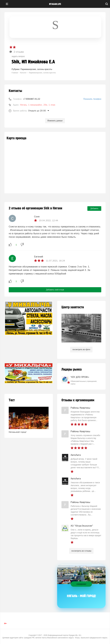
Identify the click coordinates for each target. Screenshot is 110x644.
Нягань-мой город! (18, 432)
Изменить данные (55, 121)
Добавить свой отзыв (55, 290)
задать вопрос (18, 56)
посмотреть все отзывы (81, 551)
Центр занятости (73, 307)
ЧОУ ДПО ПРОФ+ (80, 377)
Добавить (94, 208)
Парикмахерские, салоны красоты (36, 69)
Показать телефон (92, 99)
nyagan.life (55, 4)
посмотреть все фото (81, 349)
